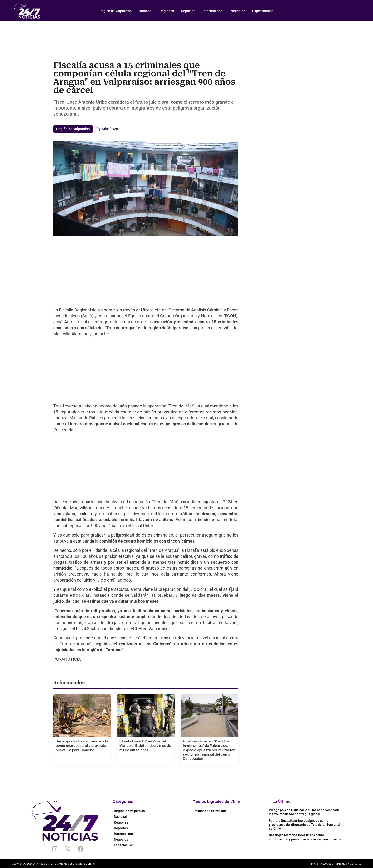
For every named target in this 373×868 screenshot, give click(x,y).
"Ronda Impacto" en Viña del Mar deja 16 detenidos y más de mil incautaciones (145, 746)
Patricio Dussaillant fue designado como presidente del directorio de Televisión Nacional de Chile (304, 825)
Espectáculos (263, 11)
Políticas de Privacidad (210, 811)
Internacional (213, 11)
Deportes (188, 11)
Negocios (238, 11)
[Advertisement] (186, 34)
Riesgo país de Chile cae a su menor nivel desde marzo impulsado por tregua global (304, 812)
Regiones (167, 11)
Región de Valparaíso (115, 11)
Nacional (146, 11)
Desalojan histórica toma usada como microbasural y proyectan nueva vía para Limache (82, 746)
